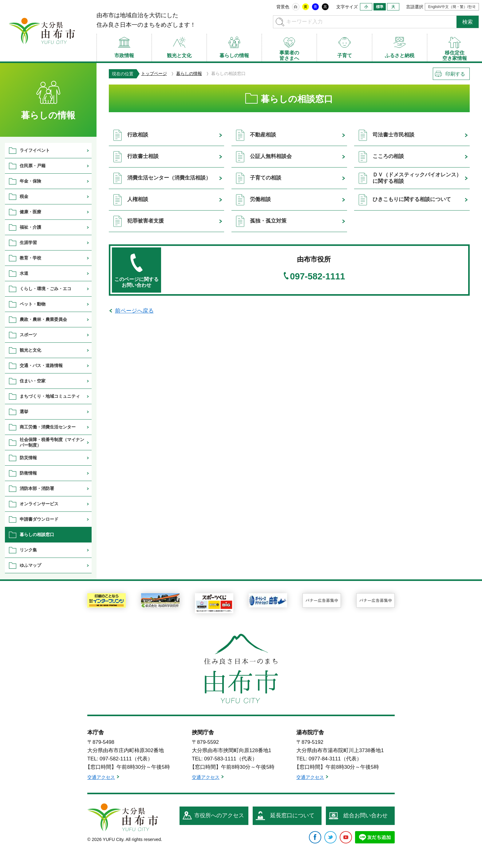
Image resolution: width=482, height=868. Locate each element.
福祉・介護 (30, 227)
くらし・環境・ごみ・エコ (45, 289)
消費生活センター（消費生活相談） (169, 178)
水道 (24, 273)
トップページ (154, 73)
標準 (380, 7)
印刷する (455, 74)
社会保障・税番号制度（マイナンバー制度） (52, 442)
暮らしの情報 (189, 73)
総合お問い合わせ (365, 815)
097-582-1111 (317, 276)
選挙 (24, 412)
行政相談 (138, 135)
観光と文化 (30, 350)
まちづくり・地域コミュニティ (50, 396)
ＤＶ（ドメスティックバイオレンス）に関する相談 (417, 178)
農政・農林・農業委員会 (43, 319)
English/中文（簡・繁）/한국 (452, 7)
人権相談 (138, 199)
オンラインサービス (39, 504)
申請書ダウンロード (39, 519)
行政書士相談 (143, 156)
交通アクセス (101, 777)
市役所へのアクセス (219, 815)
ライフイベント (35, 150)
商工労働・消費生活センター (48, 427)
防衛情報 (28, 473)
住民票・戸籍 (33, 166)
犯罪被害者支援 (146, 221)
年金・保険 (30, 181)
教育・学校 (30, 258)
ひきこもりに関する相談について (412, 199)
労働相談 (260, 199)
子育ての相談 (266, 178)
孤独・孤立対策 (268, 221)
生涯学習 (28, 243)
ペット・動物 (33, 304)
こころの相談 (388, 156)
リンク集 (28, 550)
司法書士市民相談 (393, 135)
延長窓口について (292, 815)
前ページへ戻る (134, 311)
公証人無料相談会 (271, 156)
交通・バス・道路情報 (41, 365)
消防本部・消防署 (37, 488)
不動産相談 (263, 135)
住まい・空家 (33, 381)
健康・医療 (30, 212)
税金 (24, 196)
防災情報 (28, 458)
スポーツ (28, 335)
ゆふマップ (30, 565)
